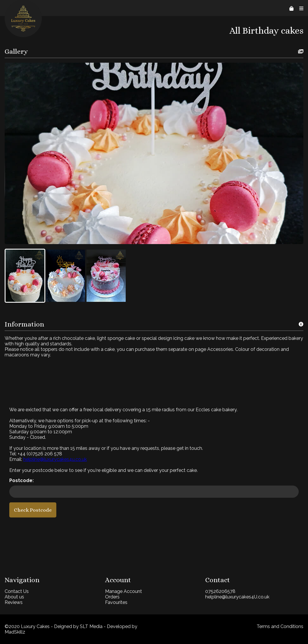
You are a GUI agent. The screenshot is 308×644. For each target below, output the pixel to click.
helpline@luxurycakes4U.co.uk (237, 597)
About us (14, 597)
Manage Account (124, 591)
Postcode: (21, 480)
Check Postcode (33, 510)
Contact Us (17, 591)
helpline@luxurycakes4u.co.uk (55, 459)
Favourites (116, 602)
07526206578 (220, 591)
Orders (112, 597)
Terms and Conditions (280, 626)
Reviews (14, 602)
